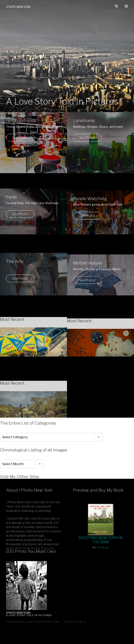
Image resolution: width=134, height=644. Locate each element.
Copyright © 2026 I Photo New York (33, 622)
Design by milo (75, 622)
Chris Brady (103, 547)
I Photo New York (18, 7)
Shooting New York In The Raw (101, 540)
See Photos (20, 138)
